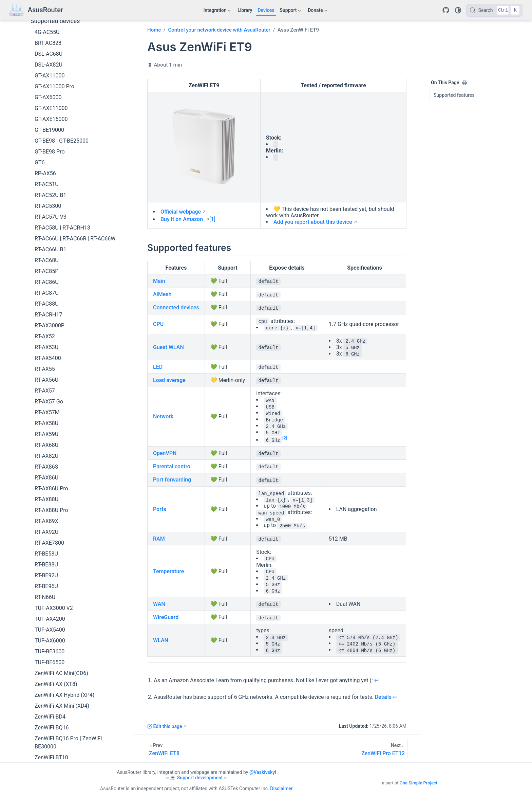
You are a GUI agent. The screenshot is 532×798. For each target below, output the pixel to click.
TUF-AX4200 (50, 521)
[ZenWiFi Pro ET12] (340, 749)
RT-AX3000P (50, 227)
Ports (160, 509)
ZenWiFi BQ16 (52, 629)
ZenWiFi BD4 (50, 619)
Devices (266, 10)
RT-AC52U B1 (50, 97)
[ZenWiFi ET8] (207, 749)
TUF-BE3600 (50, 553)
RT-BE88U (46, 466)
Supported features (454, 95)
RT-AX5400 (48, 260)
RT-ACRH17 (48, 216)
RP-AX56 (45, 75)
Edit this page (165, 726)
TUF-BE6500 (50, 564)
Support (291, 12)
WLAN (161, 640)
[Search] (494, 10)
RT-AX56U (46, 282)
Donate (317, 12)
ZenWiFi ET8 (50, 670)
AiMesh (162, 294)
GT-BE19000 (49, 32)
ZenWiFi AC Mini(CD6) (61, 575)
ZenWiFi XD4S (52, 724)
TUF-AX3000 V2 (54, 510)
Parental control (172, 466)
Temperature (168, 571)
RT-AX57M (47, 314)
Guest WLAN (168, 347)
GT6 (40, 64)
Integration (217, 12)
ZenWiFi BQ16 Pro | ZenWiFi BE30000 (68, 644)
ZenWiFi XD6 (50, 746)
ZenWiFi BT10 (51, 659)
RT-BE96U (46, 488)
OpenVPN (165, 453)
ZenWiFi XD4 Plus (56, 714)
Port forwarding (172, 480)
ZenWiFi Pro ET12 (56, 692)
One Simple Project (419, 783)
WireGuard (166, 617)
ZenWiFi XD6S (52, 757)
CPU (158, 324)
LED (158, 367)
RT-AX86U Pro (51, 390)
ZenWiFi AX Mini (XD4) (62, 608)
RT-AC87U (47, 195)
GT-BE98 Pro (50, 53)
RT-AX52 (45, 238)
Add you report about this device (313, 222)
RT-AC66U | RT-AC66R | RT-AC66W (75, 140)
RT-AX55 (45, 271)
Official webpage (181, 212)
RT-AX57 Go (49, 303)
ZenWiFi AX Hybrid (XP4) (64, 597)
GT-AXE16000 (51, 21)
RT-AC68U (47, 162)
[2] (285, 438)
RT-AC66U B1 (50, 151)
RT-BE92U (46, 477)
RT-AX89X (46, 423)
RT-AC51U (47, 86)
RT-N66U (45, 499)
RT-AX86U (46, 379)
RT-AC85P (46, 173)
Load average (169, 380)
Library (245, 10)
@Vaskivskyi (263, 772)
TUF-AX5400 (50, 532)
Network (163, 416)
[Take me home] (36, 10)
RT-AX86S (46, 369)
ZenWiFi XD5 (50, 735)
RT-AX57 (45, 293)
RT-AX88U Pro (51, 412)
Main (159, 281)
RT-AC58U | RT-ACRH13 (62, 130)
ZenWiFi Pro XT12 (56, 703)
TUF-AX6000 (50, 542)
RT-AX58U (46, 325)
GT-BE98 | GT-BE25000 (62, 43)
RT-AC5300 (48, 108)
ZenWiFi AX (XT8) (56, 586)
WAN (159, 604)
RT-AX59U (46, 336)
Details (383, 697)
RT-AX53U (46, 249)
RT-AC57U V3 (51, 119)
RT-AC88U (47, 206)
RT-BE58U (46, 456)
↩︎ (376, 680)
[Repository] (446, 10)
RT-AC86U (47, 184)
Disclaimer (281, 788)
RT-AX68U (46, 347)
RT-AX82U (46, 358)
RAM (159, 539)
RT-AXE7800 (49, 445)
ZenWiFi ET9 (50, 681)
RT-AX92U (46, 434)
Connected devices (176, 307)
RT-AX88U (46, 401)
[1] (212, 219)
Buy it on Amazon (182, 219)
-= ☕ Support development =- (196, 778)
